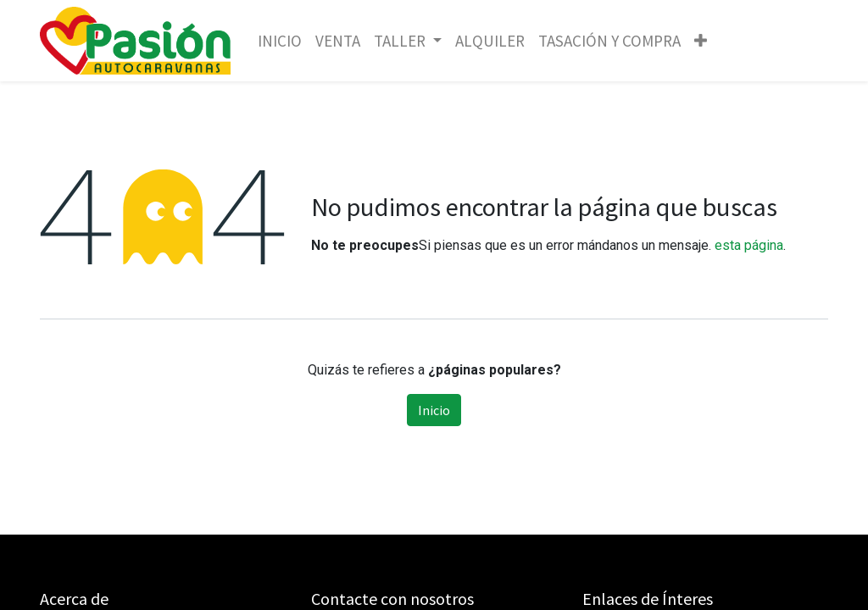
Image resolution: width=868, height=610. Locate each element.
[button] (701, 41)
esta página (749, 245)
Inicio (434, 410)
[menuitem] (280, 41)
